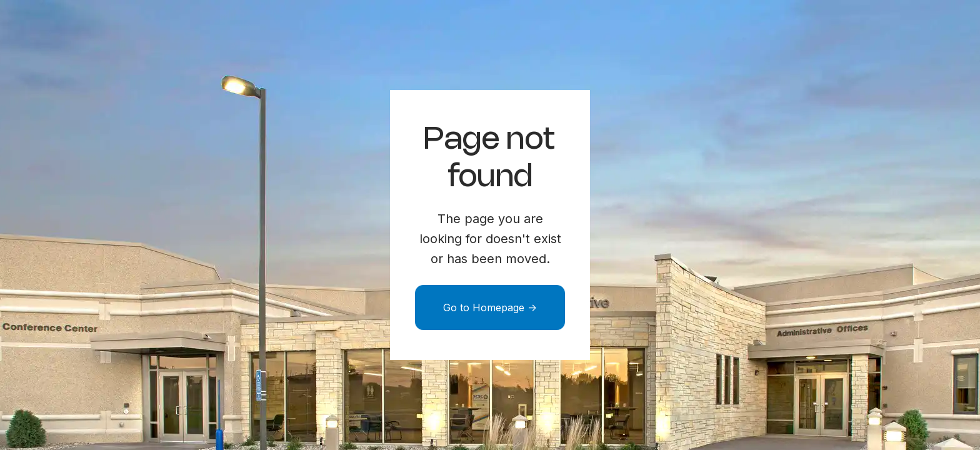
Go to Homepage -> (490, 307)
